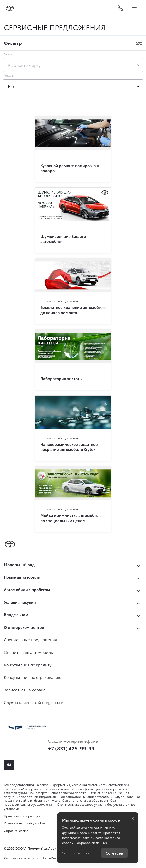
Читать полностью (75, 853)
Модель (8, 75)
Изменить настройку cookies (25, 823)
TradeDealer (52, 858)
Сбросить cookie (16, 831)
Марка (7, 54)
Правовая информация (22, 816)
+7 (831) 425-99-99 (71, 748)
